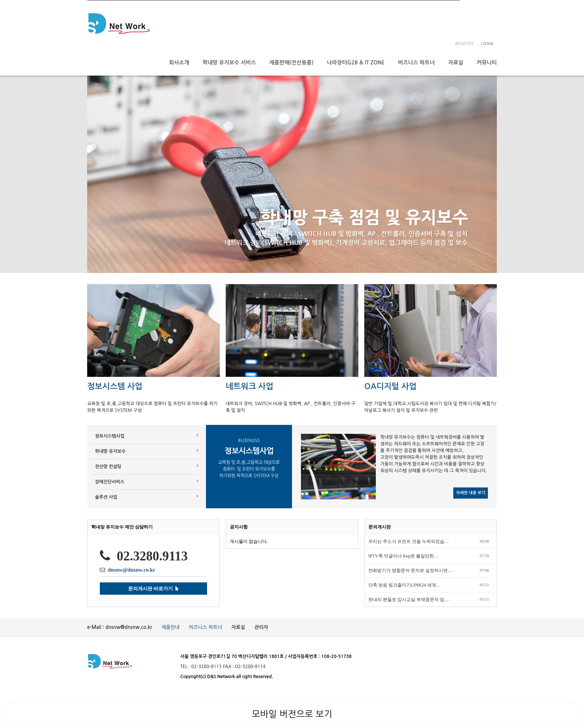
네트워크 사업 (250, 386)
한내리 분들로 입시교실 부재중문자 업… (409, 600)
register (464, 44)
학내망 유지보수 (147, 451)
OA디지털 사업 (390, 386)
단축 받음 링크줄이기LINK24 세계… (404, 585)
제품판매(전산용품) (291, 63)
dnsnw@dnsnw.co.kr (131, 570)
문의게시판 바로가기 (153, 589)
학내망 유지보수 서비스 (229, 63)
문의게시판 (380, 527)
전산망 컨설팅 (147, 466)
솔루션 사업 (147, 497)
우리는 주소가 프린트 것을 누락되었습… (409, 541)
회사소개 (179, 63)
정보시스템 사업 (115, 386)
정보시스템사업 (147, 435)
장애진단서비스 (147, 481)
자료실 (456, 63)
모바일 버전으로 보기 (292, 714)
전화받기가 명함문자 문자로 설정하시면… (410, 570)
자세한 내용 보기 (471, 493)
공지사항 (239, 527)
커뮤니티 (487, 63)
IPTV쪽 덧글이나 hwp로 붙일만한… (403, 556)
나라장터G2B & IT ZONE (356, 63)
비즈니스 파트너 (417, 63)
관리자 (261, 627)
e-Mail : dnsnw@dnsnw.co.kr (120, 627)
